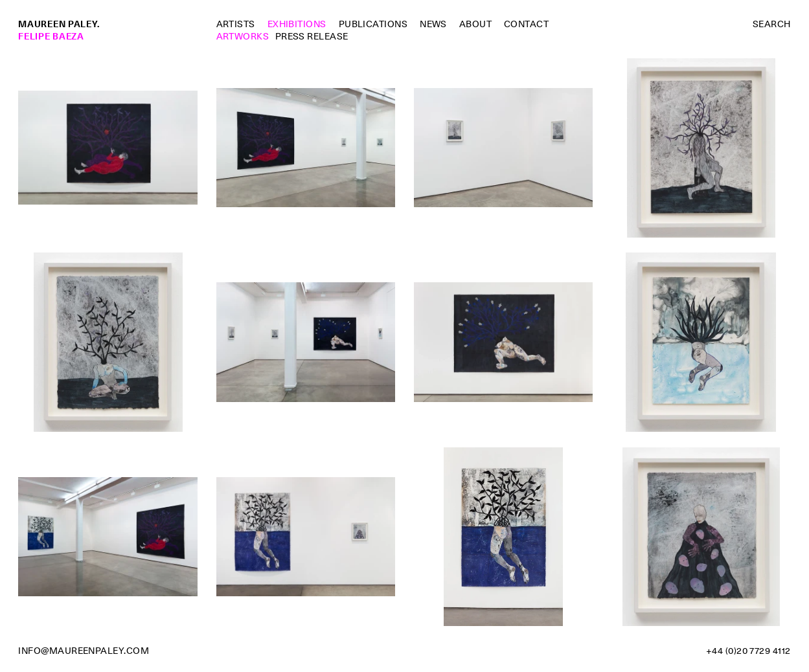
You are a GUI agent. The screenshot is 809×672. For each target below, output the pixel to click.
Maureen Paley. (59, 24)
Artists (236, 24)
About (475, 24)
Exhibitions (297, 24)
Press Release (312, 36)
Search (772, 24)
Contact (526, 24)
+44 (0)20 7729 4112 (748, 651)
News (433, 24)
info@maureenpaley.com (84, 651)
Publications (373, 24)
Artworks (243, 36)
